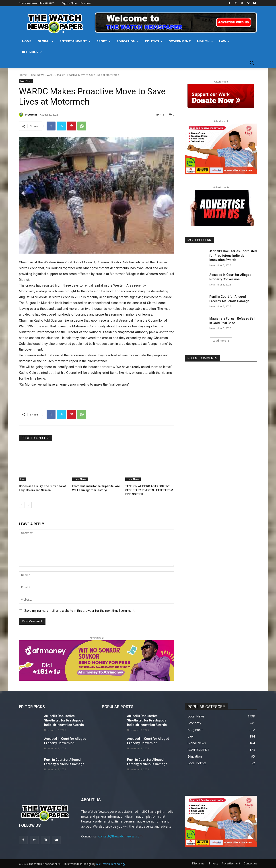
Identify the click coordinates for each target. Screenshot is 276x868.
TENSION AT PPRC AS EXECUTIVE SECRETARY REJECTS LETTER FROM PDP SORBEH (149, 490)
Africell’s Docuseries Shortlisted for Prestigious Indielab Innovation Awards (233, 255)
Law (22, 479)
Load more (221, 341)
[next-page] (29, 505)
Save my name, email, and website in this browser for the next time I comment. (80, 611)
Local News (37, 75)
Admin (33, 115)
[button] (252, 63)
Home (23, 75)
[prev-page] (22, 505)
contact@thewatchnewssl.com (120, 836)
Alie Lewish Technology (111, 864)
